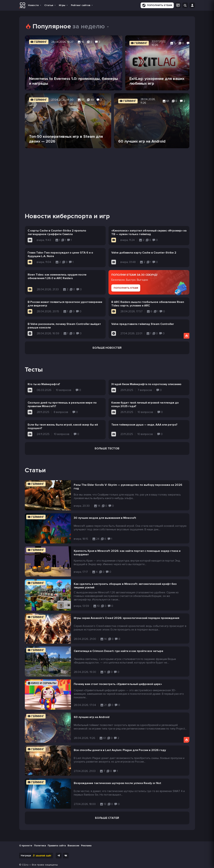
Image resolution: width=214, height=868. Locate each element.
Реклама (86, 846)
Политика (40, 846)
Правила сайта (57, 846)
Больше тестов (107, 448)
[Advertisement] (107, 176)
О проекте (26, 846)
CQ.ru (25, 865)
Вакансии (73, 846)
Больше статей (107, 818)
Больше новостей (107, 348)
